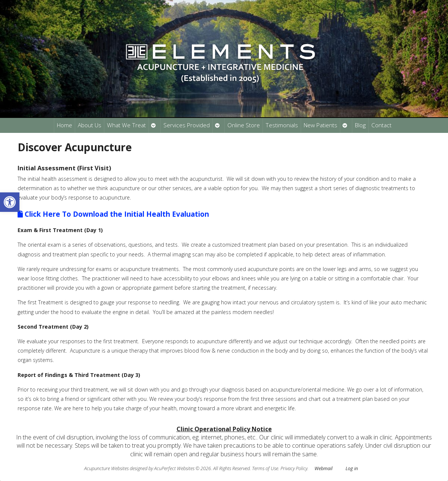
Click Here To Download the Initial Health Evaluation (113, 214)
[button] (10, 202)
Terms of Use (265, 468)
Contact (381, 125)
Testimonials (282, 125)
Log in (352, 468)
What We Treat (126, 125)
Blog (360, 125)
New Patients (320, 125)
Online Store (244, 125)
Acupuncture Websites (106, 468)
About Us (90, 125)
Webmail (323, 468)
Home (65, 125)
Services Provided (187, 125)
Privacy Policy (294, 468)
